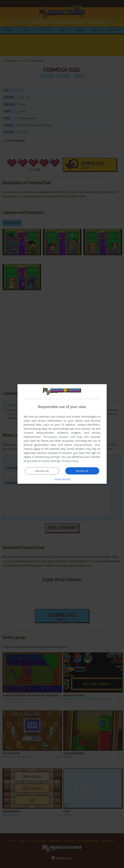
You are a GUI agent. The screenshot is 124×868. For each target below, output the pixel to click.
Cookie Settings (51, 461)
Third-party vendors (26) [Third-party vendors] (59, 437)
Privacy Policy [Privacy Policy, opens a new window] (70, 461)
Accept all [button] (82, 471)
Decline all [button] (42, 471)
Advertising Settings (47, 457)
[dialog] (62, 434)
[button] (62, 479)
